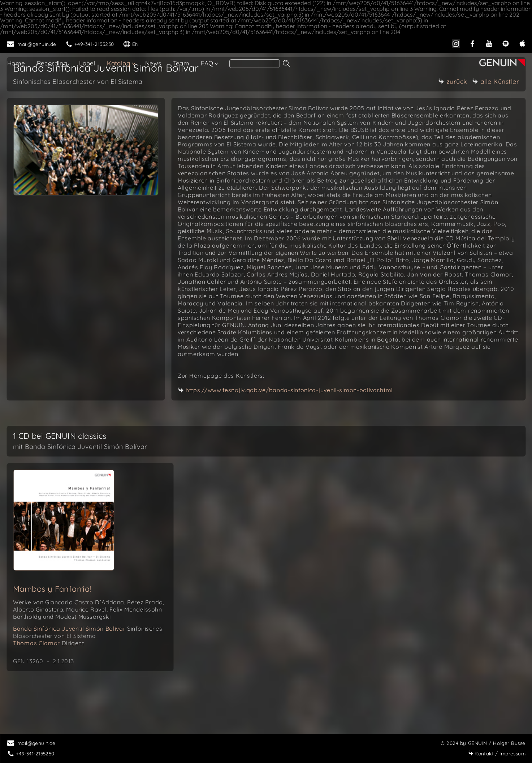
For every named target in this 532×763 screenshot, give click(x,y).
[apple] (522, 43)
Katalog (119, 63)
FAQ (207, 63)
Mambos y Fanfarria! (52, 589)
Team (181, 63)
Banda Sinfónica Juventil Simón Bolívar (88, 632)
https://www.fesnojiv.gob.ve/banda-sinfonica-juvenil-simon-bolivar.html (289, 390)
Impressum (497, 753)
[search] (255, 64)
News (153, 63)
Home (16, 63)
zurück (453, 82)
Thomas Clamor (49, 643)
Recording (52, 63)
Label (87, 63)
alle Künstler (496, 82)
